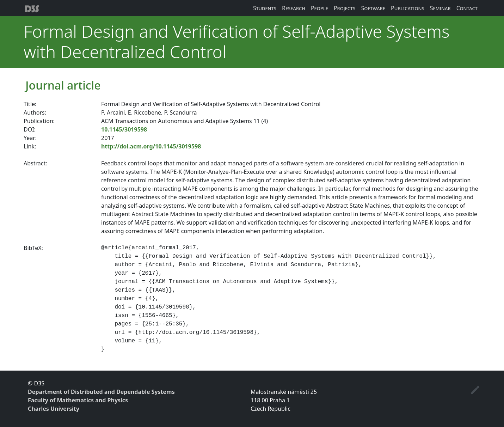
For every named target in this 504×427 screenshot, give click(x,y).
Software (373, 8)
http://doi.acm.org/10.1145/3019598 (151, 146)
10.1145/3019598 (124, 129)
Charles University (54, 409)
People (319, 8)
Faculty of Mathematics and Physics (78, 400)
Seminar (440, 8)
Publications (408, 8)
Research (294, 8)
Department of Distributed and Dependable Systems (101, 392)
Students (265, 8)
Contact (467, 8)
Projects (345, 8)
